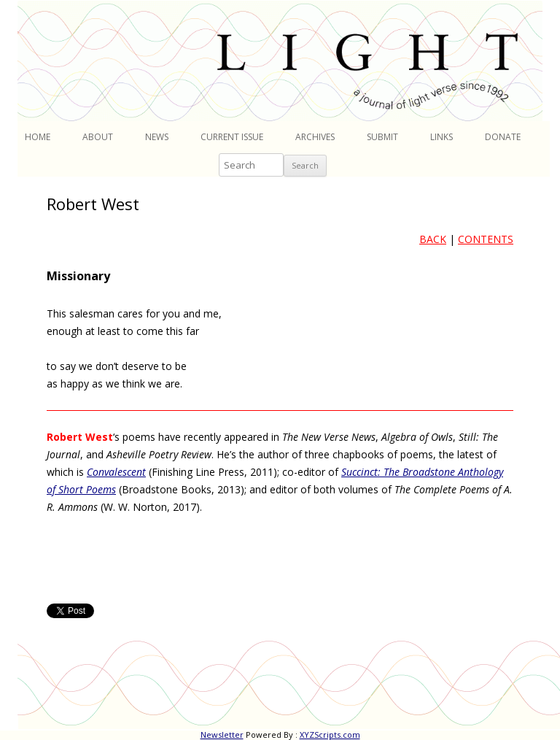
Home (38, 137)
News (157, 137)
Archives (315, 137)
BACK (433, 239)
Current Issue (232, 137)
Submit (382, 137)
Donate (503, 137)
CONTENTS (486, 239)
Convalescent (116, 472)
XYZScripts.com (330, 735)
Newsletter (222, 735)
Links (442, 137)
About (98, 137)
